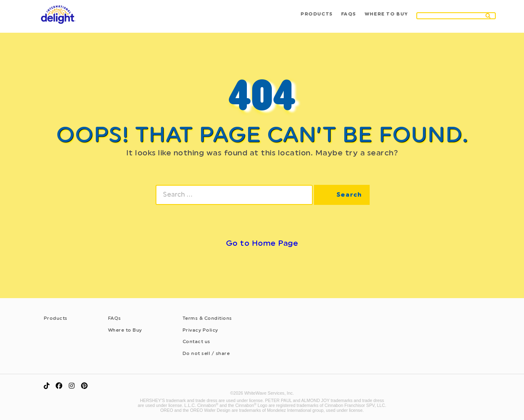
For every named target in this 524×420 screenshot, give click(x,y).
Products (313, 17)
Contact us (196, 341)
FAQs (115, 318)
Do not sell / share (206, 353)
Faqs (346, 17)
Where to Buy (125, 330)
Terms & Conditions (207, 318)
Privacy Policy (200, 330)
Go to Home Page (262, 243)
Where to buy (385, 17)
